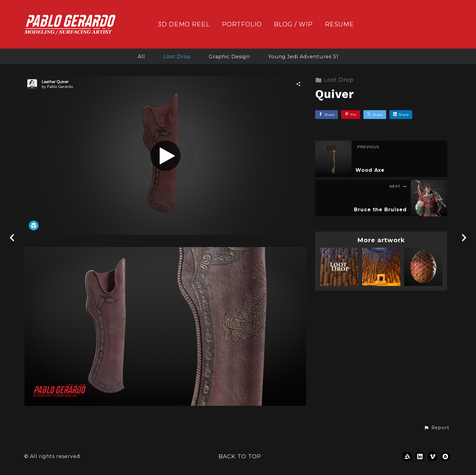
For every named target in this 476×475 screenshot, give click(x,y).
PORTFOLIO (242, 24)
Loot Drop (177, 57)
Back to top (240, 456)
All (141, 57)
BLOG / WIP (293, 24)
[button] (437, 428)
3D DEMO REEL (184, 24)
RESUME (339, 24)
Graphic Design (229, 57)
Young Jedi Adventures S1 (303, 57)
